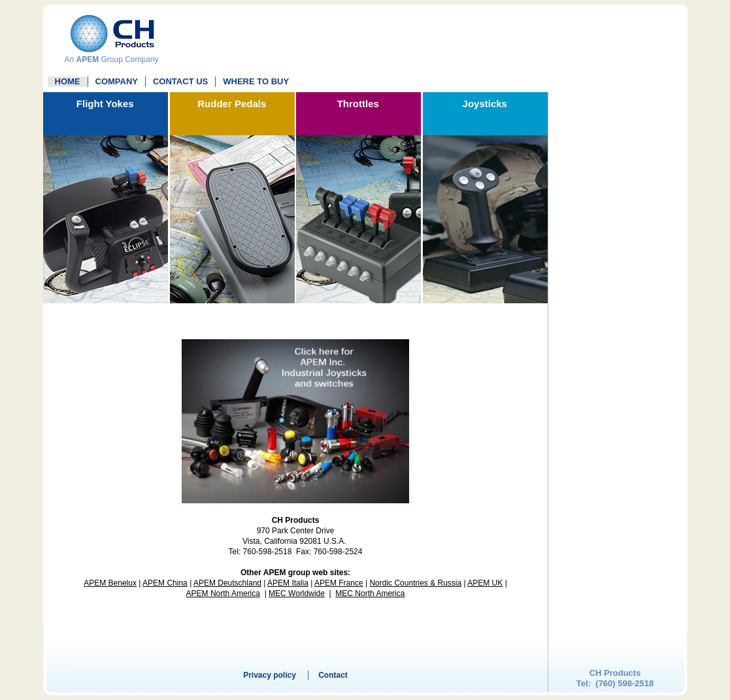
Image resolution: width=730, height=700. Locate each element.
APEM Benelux (110, 583)
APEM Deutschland (227, 583)
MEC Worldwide (297, 593)
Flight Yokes (105, 104)
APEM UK (485, 583)
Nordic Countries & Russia (415, 583)
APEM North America (223, 593)
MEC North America (370, 593)
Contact (333, 675)
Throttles (358, 104)
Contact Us (180, 81)
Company (117, 81)
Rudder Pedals (232, 104)
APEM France (339, 583)
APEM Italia (288, 583)
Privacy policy (270, 675)
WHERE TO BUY (256, 81)
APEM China (165, 583)
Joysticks (485, 104)
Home (68, 81)
